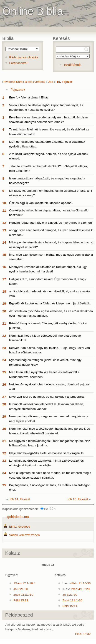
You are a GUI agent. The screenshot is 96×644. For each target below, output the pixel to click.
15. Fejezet (64, 82)
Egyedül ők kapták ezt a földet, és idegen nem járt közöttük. (50, 303)
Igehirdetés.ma (18, 517)
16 (4, 267)
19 (4, 303)
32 (4, 453)
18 (4, 291)
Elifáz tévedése (20, 527)
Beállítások (72, 65)
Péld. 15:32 (83, 634)
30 (4, 429)
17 (4, 279)
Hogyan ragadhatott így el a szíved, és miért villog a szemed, (51, 223)
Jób (51, 82)
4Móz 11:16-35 (80, 583)
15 (4, 255)
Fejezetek (18, 89)
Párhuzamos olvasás (24, 57)
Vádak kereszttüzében (24, 535)
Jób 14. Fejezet (19, 499)
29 (4, 416)
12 (4, 223)
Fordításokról (18, 63)
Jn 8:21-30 (21, 589)
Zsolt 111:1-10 (23, 595)
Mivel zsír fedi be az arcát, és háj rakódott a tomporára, (47, 397)
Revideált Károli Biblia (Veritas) (24, 82)
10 (4, 203)
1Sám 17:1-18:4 (24, 583)
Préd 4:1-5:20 (80, 589)
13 (4, 230)
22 (4, 336)
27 (4, 397)
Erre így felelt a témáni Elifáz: (29, 97)
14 (4, 242)
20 (4, 311)
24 (4, 360)
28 (4, 404)
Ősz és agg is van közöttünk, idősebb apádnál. (41, 203)
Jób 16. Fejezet (77, 499)
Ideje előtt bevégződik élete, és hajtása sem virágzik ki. (47, 453)
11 (4, 210)
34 (4, 473)
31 (4, 441)
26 (4, 384)
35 (4, 485)
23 (4, 348)
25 (4, 372)
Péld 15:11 (21, 600)
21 (4, 323)
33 (4, 461)
